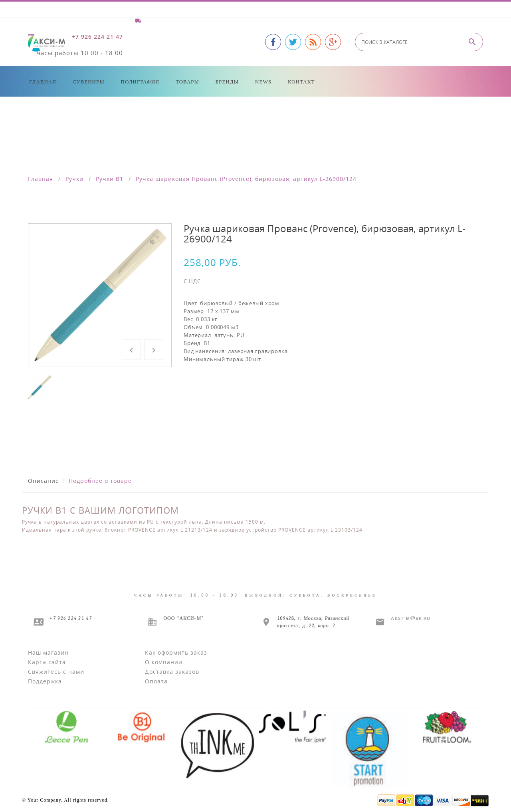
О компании (164, 662)
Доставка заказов (172, 672)
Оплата (156, 681)
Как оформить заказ (176, 652)
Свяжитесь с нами (56, 672)
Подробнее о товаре (100, 481)
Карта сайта (47, 662)
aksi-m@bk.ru (410, 618)
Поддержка (45, 681)
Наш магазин (48, 652)
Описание (44, 481)
